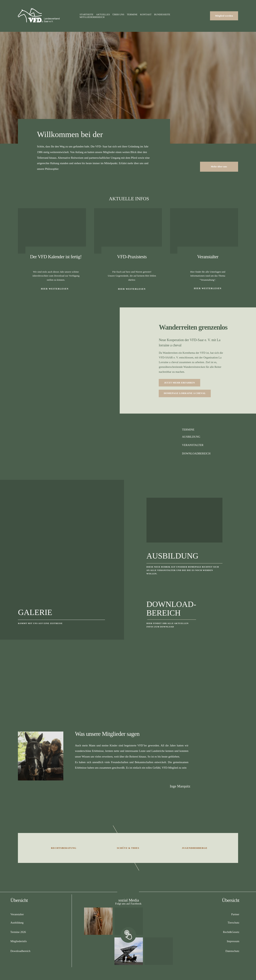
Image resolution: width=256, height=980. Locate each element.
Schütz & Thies (128, 848)
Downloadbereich (20, 951)
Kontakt (146, 14)
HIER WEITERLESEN (55, 289)
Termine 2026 (18, 932)
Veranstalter (208, 257)
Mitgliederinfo (19, 941)
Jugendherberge (195, 848)
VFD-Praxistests (132, 257)
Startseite (86, 14)
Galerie (35, 612)
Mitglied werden (224, 16)
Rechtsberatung (64, 848)
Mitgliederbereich (92, 17)
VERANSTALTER (193, 445)
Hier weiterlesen (208, 288)
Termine (132, 14)
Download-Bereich (171, 609)
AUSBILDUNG (191, 437)
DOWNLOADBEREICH (196, 453)
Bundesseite (162, 14)
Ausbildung (172, 556)
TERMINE (188, 430)
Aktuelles (103, 14)
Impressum (233, 941)
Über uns (118, 14)
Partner (235, 914)
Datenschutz (232, 951)
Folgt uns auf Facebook (128, 904)
